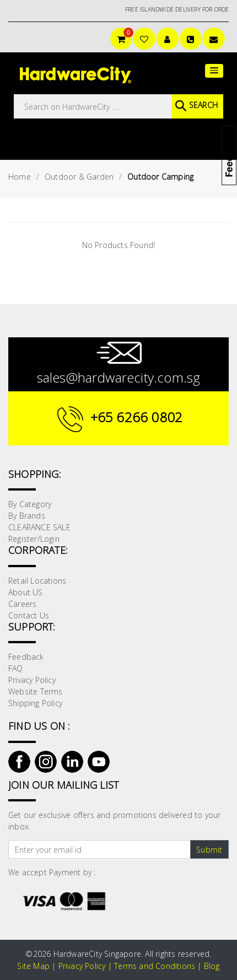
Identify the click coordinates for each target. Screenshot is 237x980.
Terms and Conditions (155, 966)
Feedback (26, 657)
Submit (209, 850)
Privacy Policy (32, 680)
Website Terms (36, 691)
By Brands (27, 516)
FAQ (16, 668)
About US (26, 592)
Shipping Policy (35, 703)
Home (20, 177)
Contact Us (29, 615)
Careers (22, 604)
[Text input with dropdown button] (99, 849)
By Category (30, 504)
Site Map (33, 966)
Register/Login (34, 539)
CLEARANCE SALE (39, 527)
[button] (214, 71)
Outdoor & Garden (79, 177)
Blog (212, 966)
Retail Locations (37, 581)
